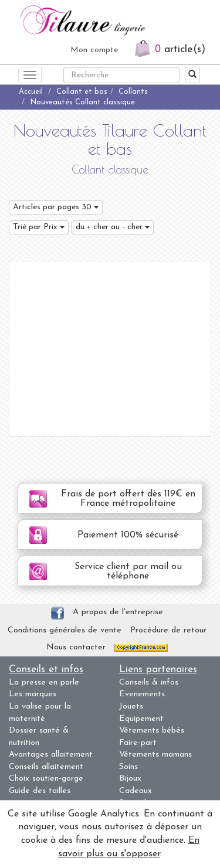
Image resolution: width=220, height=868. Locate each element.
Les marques (33, 694)
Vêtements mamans (155, 755)
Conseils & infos (149, 683)
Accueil (31, 92)
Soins (128, 767)
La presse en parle (44, 683)
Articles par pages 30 (56, 207)
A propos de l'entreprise (118, 612)
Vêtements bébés (152, 731)
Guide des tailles (40, 791)
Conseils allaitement (46, 767)
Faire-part (138, 743)
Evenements (142, 694)
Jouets (131, 707)
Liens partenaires (158, 670)
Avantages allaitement (51, 755)
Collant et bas (82, 92)
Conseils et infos (46, 670)
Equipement (141, 719)
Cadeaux (136, 791)
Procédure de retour (168, 630)
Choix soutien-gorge (46, 779)
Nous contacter (76, 647)
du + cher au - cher (113, 227)
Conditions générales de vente (65, 630)
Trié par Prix (39, 227)
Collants (133, 92)
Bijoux (130, 779)
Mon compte (94, 50)
